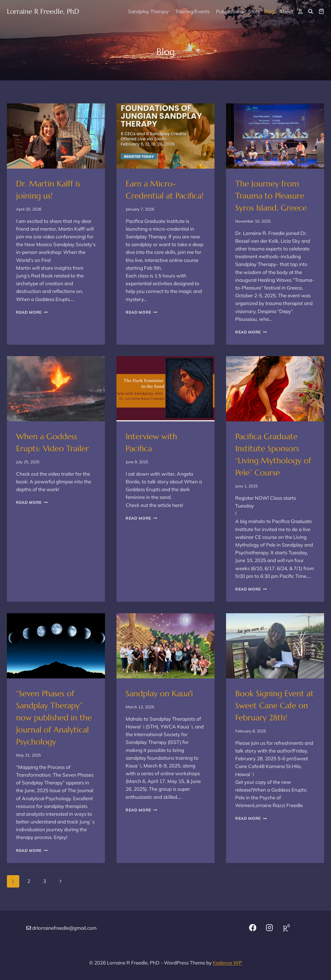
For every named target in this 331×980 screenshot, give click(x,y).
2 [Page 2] (29, 881)
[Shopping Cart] (321, 11)
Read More (32, 312)
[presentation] (56, 136)
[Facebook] (253, 928)
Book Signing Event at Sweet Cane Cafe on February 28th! (274, 706)
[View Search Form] (311, 11)
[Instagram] (270, 928)
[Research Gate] (286, 928)
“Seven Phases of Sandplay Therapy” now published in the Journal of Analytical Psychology (54, 718)
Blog (269, 11)
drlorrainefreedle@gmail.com (64, 928)
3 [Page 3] (45, 881)
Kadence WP (227, 963)
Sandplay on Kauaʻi (159, 693)
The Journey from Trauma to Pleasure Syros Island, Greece (271, 196)
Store (254, 11)
